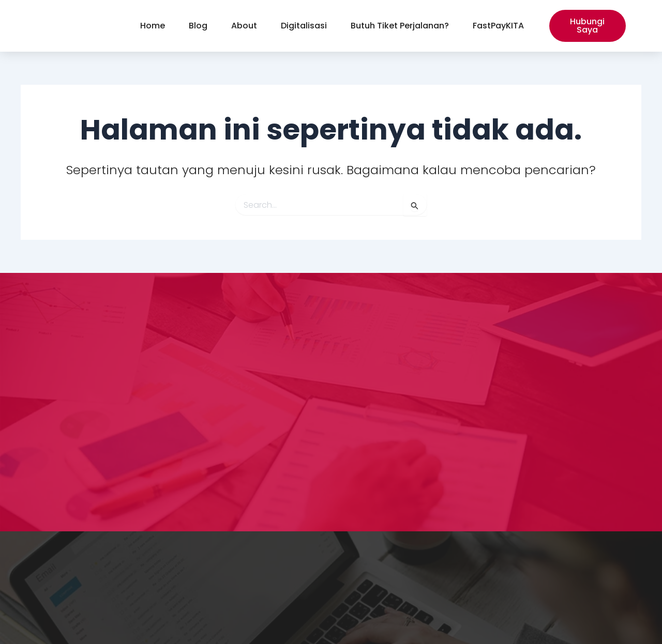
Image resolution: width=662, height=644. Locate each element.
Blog (198, 26)
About (244, 26)
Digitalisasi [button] (304, 26)
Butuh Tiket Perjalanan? (400, 26)
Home (153, 26)
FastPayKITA (498, 26)
